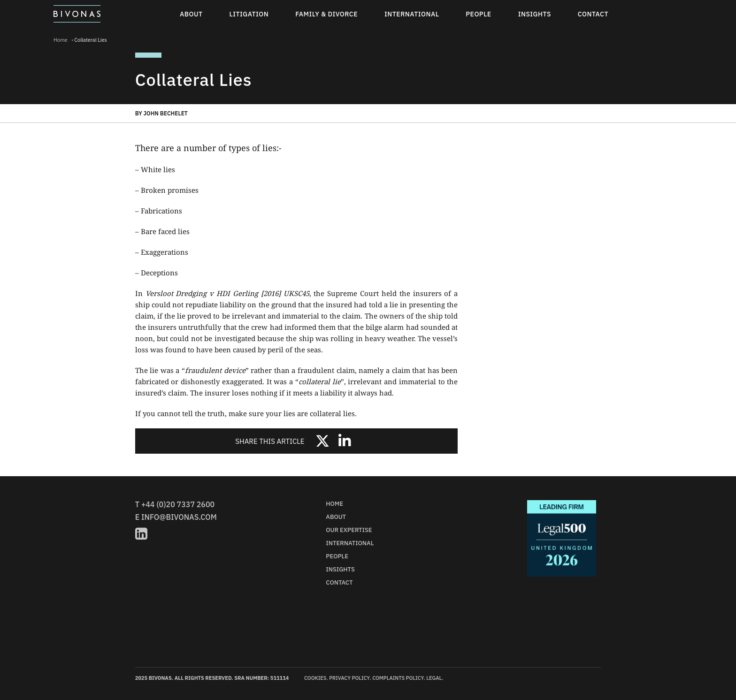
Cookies (315, 678)
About (191, 14)
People (478, 14)
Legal (434, 678)
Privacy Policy (349, 678)
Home (61, 40)
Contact (593, 14)
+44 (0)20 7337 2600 (178, 504)
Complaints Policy (398, 678)
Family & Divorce (326, 14)
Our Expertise (349, 530)
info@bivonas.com (179, 517)
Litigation (249, 14)
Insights (535, 14)
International (412, 14)
